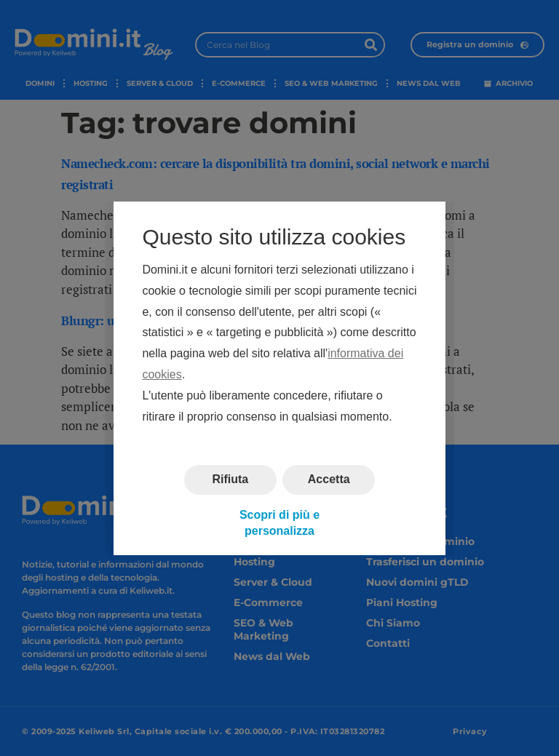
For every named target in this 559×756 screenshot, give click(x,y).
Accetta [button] (329, 479)
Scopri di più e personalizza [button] (279, 522)
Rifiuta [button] (230, 479)
